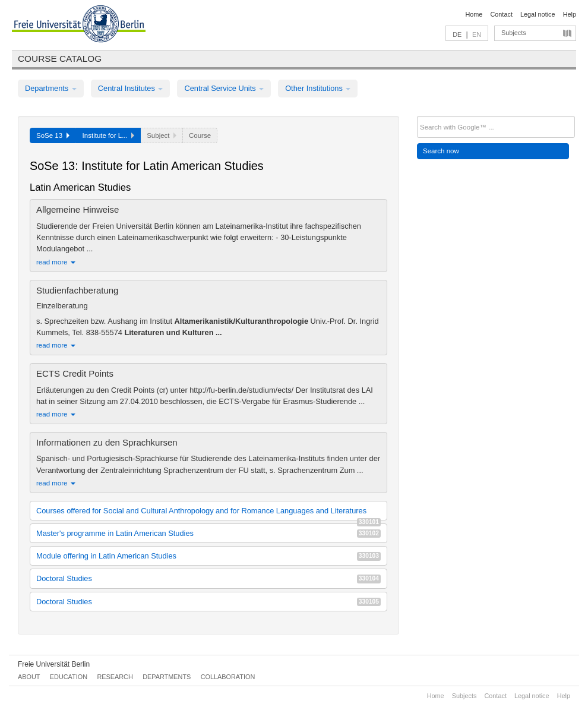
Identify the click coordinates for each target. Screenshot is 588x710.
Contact (501, 14)
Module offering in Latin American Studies (208, 556)
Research (115, 677)
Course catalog (60, 59)
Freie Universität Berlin (54, 664)
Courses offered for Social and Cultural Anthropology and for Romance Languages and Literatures (208, 513)
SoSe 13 (53, 135)
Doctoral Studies (208, 578)
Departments (51, 88)
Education (69, 677)
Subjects (514, 33)
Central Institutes (131, 88)
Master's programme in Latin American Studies (208, 533)
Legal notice (538, 14)
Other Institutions (318, 88)
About (29, 677)
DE (457, 34)
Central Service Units (224, 88)
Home (474, 14)
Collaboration (228, 677)
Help (570, 14)
